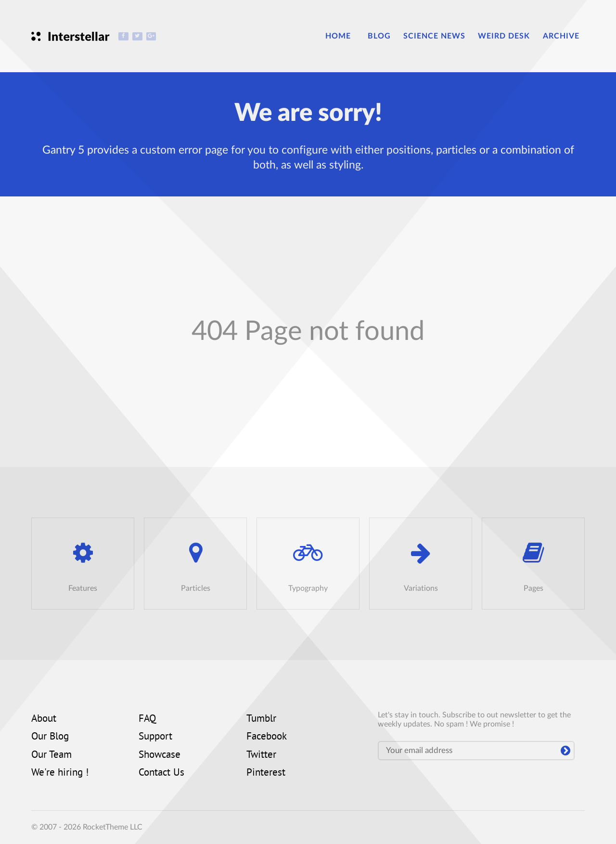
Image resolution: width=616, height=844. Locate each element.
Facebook (267, 737)
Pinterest (266, 773)
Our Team (51, 755)
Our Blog (50, 737)
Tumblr (261, 719)
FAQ (147, 719)
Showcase (160, 755)
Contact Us (161, 773)
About (44, 719)
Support (155, 737)
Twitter (261, 755)
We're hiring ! (60, 773)
